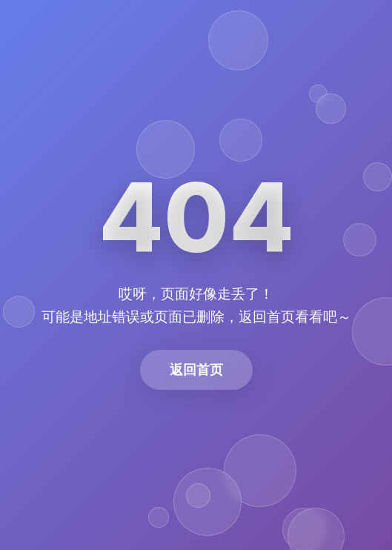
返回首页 (196, 370)
